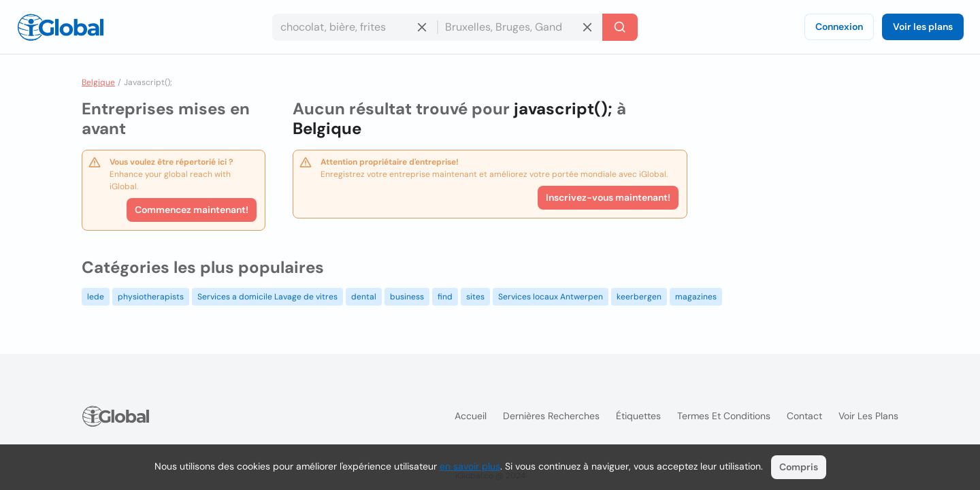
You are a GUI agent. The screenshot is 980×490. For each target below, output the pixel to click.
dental (364, 297)
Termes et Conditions (724, 416)
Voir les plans (923, 27)
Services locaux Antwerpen (551, 297)
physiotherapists (151, 297)
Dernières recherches (551, 416)
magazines (696, 297)
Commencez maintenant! (192, 210)
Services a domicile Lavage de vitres (267, 297)
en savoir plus (470, 466)
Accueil (471, 416)
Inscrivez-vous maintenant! (608, 197)
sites (475, 297)
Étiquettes (638, 416)
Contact (804, 416)
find (445, 297)
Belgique (98, 82)
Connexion (839, 27)
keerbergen (639, 297)
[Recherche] (620, 27)
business (407, 297)
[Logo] (61, 27)
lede (96, 297)
